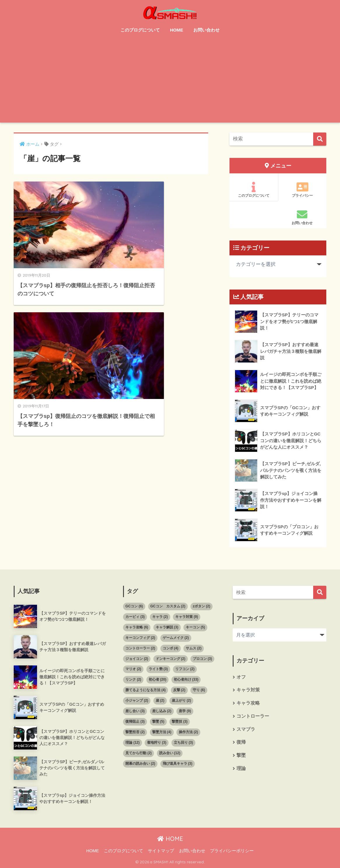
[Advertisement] (170, 82)
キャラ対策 (248, 690)
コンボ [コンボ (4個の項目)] (171, 648)
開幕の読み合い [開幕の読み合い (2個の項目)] (140, 764)
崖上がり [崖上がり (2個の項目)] (181, 700)
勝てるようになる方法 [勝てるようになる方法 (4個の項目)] (146, 690)
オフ (241, 677)
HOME (177, 30)
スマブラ (246, 730)
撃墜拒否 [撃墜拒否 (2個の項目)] (135, 732)
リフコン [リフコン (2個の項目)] (185, 669)
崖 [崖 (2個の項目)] (160, 700)
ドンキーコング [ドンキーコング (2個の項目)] (171, 659)
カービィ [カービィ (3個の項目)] (135, 617)
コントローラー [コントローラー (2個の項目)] (140, 648)
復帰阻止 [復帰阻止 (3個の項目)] (135, 721)
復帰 (241, 743)
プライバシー (302, 190)
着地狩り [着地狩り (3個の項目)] (157, 742)
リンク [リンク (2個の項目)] (133, 679)
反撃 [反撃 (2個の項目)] (179, 690)
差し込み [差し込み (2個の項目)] (162, 711)
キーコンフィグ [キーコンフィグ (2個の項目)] (140, 638)
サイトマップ (161, 851)
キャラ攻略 (248, 704)
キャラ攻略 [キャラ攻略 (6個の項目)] (137, 627)
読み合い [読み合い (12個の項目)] (170, 753)
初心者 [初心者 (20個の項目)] (158, 679)
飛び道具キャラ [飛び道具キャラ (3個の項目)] (178, 764)
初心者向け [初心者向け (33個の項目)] (186, 679)
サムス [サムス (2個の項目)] (194, 648)
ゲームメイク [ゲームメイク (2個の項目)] (176, 638)
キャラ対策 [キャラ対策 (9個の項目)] (187, 617)
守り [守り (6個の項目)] (199, 690)
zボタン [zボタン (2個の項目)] (201, 606)
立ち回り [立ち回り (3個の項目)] (183, 742)
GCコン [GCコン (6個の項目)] (134, 606)
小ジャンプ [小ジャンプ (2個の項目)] (137, 700)
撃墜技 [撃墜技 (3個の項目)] (180, 721)
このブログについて (140, 30)
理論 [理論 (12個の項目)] (133, 742)
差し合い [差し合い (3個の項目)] (135, 711)
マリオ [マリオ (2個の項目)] (133, 669)
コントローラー (253, 717)
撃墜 (241, 756)
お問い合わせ (206, 30)
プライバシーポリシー (232, 851)
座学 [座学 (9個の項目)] (185, 711)
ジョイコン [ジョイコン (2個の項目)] (137, 659)
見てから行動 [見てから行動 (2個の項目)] (139, 753)
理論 (241, 769)
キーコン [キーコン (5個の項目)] (195, 627)
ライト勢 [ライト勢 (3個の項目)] (158, 669)
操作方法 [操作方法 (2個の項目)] (188, 732)
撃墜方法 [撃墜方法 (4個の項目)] (162, 732)
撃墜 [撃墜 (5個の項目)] (158, 721)
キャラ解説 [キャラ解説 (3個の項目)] (167, 627)
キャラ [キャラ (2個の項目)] (160, 617)
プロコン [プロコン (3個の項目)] (202, 659)
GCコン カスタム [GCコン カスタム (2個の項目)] (168, 606)
